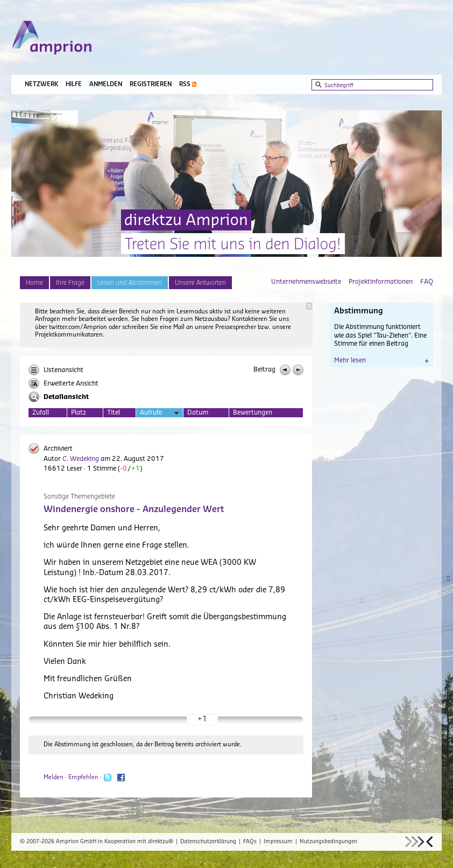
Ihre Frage (70, 283)
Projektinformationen (381, 282)
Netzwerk (41, 84)
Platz (79, 412)
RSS (185, 84)
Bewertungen (253, 412)
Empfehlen (83, 777)
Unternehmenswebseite (306, 282)
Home (34, 283)
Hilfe (74, 84)
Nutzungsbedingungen (328, 842)
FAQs (250, 842)
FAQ (427, 282)
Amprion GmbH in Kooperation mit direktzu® (115, 842)
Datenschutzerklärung (208, 842)
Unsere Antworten (200, 283)
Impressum (278, 842)
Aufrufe (160, 413)
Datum (198, 412)
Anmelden (106, 84)
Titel (114, 412)
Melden (54, 777)
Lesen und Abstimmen (130, 283)
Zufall (41, 412)
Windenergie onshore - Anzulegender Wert (134, 509)
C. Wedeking (81, 459)
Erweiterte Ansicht (63, 383)
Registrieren (151, 84)
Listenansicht (56, 370)
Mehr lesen (381, 360)
